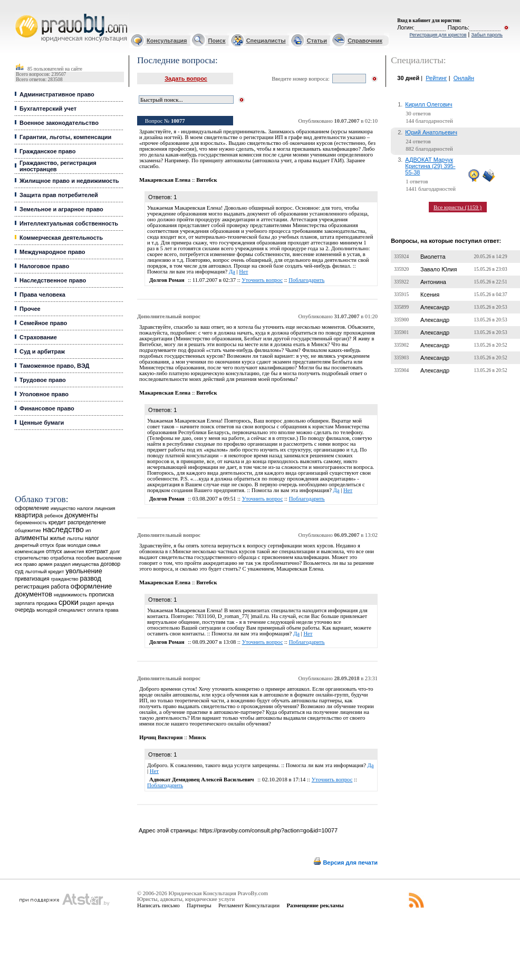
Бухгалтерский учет (48, 109)
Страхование (38, 337)
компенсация (30, 552)
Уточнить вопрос (262, 280)
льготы (75, 538)
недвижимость (70, 595)
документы (82, 515)
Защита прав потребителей (59, 195)
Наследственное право (53, 280)
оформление (32, 508)
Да (232, 272)
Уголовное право (44, 394)
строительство (32, 558)
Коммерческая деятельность (61, 238)
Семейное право (43, 323)
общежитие (28, 530)
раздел (88, 603)
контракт (97, 551)
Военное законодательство (59, 123)
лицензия (105, 508)
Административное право (57, 94)
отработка (62, 558)
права (112, 610)
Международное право (52, 252)
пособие (85, 558)
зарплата (25, 603)
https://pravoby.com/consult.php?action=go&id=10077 (268, 830)
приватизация (32, 579)
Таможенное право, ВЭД (54, 366)
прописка (101, 594)
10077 (178, 121)
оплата (95, 610)
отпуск (54, 551)
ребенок (54, 516)
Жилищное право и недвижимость (69, 181)
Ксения (430, 295)
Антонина (433, 282)
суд (19, 571)
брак (61, 545)
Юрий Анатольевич (431, 132)
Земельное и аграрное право (61, 209)
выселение (109, 558)
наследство (63, 530)
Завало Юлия (439, 269)
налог (92, 538)
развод (91, 579)
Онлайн (464, 78)
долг (115, 551)
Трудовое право (43, 380)
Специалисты (266, 41)
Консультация (167, 41)
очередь (25, 610)
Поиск (217, 41)
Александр (435, 307)
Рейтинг (436, 78)
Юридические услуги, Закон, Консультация (20, 14)
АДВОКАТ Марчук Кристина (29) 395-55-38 (430, 166)
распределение (87, 522)
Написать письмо (158, 905)
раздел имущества (76, 564)
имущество (63, 508)
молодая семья (84, 545)
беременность (31, 523)
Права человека (42, 295)
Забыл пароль (487, 35)
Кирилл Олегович (428, 104)
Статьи (317, 41)
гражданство (65, 579)
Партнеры (199, 905)
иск (18, 564)
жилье (57, 538)
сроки (69, 602)
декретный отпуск (35, 545)
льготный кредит (44, 571)
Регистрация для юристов (438, 35)
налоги (85, 508)
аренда (105, 603)
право (30, 564)
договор (111, 564)
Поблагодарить (306, 280)
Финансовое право (47, 408)
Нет (243, 272)
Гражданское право (47, 151)
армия (45, 564)
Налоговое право (44, 266)
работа (60, 586)
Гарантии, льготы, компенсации (65, 137)
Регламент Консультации (249, 905)
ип (88, 530)
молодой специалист (61, 610)
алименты (31, 538)
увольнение (84, 571)
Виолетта (433, 257)
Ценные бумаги (42, 423)
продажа (47, 603)
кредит (57, 522)
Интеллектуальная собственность (69, 223)
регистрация (32, 586)
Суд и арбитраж (42, 351)
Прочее (30, 309)
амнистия (74, 552)
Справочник (365, 41)
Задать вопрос (186, 79)
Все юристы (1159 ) (458, 207)
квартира (29, 515)
